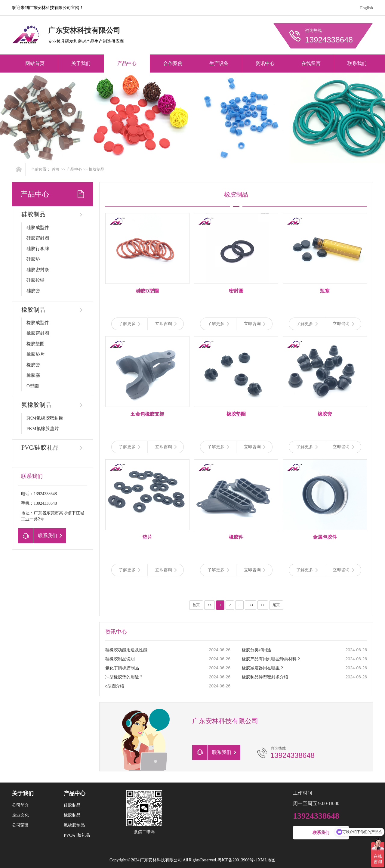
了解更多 (129, 324)
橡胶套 (33, 365)
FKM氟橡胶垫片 (43, 429)
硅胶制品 (33, 214)
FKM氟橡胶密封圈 (45, 418)
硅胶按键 (35, 280)
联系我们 (357, 63)
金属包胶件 (325, 537)
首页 (56, 169)
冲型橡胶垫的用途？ (124, 677)
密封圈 (236, 291)
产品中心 (127, 63)
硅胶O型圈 (147, 291)
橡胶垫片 (35, 354)
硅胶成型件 (38, 228)
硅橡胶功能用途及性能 (126, 650)
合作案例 (173, 63)
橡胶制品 (97, 169)
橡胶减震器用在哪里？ (263, 668)
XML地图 (267, 860)
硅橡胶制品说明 (120, 659)
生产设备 (219, 63)
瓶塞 (325, 291)
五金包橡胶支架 (147, 414)
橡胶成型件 (38, 323)
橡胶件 (236, 537)
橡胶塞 (33, 375)
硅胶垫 (33, 259)
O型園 (33, 386)
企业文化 (20, 815)
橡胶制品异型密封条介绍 (265, 677)
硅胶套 (33, 291)
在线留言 (311, 63)
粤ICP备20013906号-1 (237, 860)
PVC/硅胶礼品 (40, 448)
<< (210, 605)
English (367, 8)
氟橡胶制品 (36, 405)
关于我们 (81, 63)
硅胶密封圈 (38, 238)
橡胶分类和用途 (257, 650)
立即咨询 (166, 324)
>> (263, 605)
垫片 (147, 537)
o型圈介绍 (115, 686)
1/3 (250, 605)
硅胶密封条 (38, 270)
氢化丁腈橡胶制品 (122, 668)
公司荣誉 (20, 825)
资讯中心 (265, 63)
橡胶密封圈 (38, 333)
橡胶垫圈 (35, 344)
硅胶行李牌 (38, 249)
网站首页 (35, 63)
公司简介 (20, 805)
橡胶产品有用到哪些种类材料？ (271, 659)
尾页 (276, 605)
